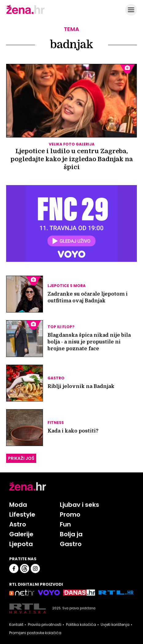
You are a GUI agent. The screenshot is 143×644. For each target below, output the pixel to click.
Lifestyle (22, 514)
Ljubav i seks (79, 505)
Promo (70, 514)
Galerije (21, 534)
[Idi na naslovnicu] (25, 13)
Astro (18, 524)
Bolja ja (71, 534)
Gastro (71, 544)
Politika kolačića (81, 625)
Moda (18, 505)
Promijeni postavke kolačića (35, 633)
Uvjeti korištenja (115, 625)
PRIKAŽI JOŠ (21, 458)
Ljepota (21, 544)
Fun (65, 524)
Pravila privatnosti (45, 625)
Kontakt (16, 625)
